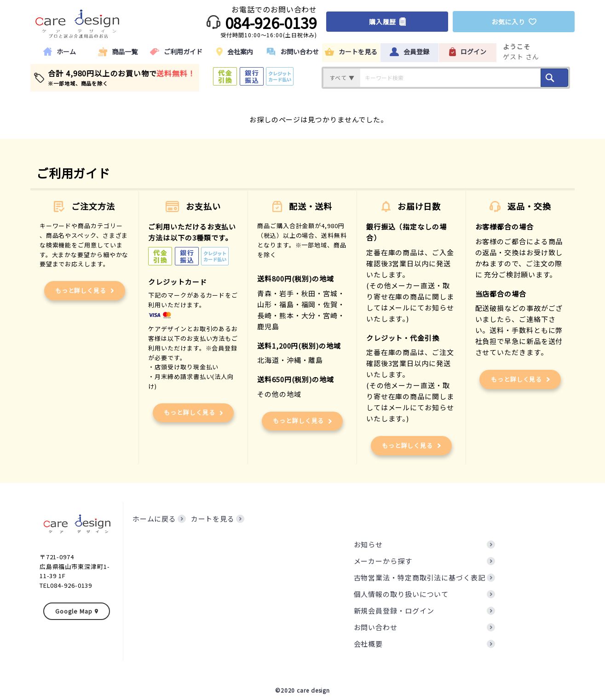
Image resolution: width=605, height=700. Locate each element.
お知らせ (369, 544)
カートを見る (213, 519)
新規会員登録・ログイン (394, 611)
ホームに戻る (154, 519)
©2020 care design (302, 690)
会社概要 (369, 644)
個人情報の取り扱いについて (401, 594)
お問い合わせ (376, 627)
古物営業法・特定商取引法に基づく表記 (420, 577)
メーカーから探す (383, 561)
